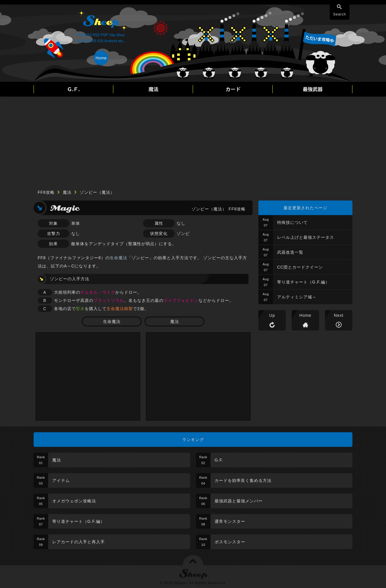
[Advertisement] (193, 140)
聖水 (80, 309)
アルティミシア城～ (297, 297)
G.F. (219, 460)
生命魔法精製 (120, 309)
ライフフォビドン (181, 300)
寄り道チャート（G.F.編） (303, 282)
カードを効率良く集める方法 (243, 480)
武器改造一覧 (290, 252)
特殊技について (292, 222)
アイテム (61, 480)
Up (272, 315)
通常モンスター (230, 521)
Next (339, 315)
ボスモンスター (230, 542)
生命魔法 (119, 258)
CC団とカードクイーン (300, 267)
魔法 (67, 192)
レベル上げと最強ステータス (306, 237)
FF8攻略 (46, 192)
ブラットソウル (109, 300)
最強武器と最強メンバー (239, 501)
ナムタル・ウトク (98, 292)
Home (305, 315)
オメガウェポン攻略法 (74, 501)
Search (340, 14)
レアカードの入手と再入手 (79, 542)
